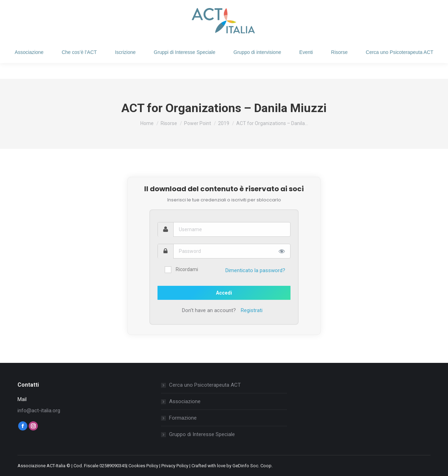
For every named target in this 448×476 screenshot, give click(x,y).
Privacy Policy (175, 466)
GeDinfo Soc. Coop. (253, 466)
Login (34, 8)
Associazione (185, 401)
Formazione (183, 418)
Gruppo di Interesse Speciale (202, 434)
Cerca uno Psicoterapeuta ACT (205, 385)
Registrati (252, 310)
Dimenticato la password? (255, 270)
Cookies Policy (143, 466)
